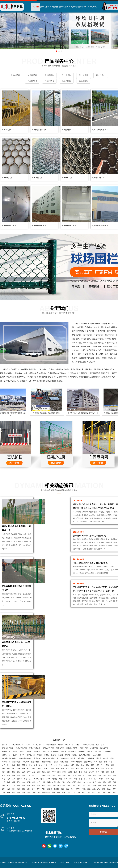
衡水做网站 (88, 762)
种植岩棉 (91, 758)
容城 (99, 786)
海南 (14, 765)
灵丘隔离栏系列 (54, 11)
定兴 (84, 786)
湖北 (35, 765)
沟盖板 (15, 751)
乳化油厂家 (40, 745)
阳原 (109, 789)
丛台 (90, 779)
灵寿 (9, 775)
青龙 (60, 779)
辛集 (49, 775)
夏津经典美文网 (88, 745)
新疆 (112, 765)
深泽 (19, 775)
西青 (24, 772)
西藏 (4, 769)
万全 (4, 792)
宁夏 (72, 765)
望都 (109, 786)
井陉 (102, 772)
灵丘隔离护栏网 (68, 130)
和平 (102, 769)
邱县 (29, 782)
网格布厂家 (60, 748)
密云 (92, 769)
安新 (114, 786)
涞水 (69, 786)
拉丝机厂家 (6, 745)
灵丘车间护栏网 (8, 130)
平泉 (59, 792)
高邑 (14, 775)
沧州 (89, 792)
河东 (107, 769)
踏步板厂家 (104, 748)
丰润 (104, 775)
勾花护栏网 (72, 751)
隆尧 (94, 782)
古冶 (89, 775)
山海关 (48, 779)
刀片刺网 (97, 751)
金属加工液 (69, 745)
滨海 (49, 772)
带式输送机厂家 (21, 748)
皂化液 (56, 762)
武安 (59, 782)
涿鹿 (14, 792)
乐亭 (4, 779)
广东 (111, 762)
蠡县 (14, 789)
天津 (107, 765)
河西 (112, 769)
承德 (29, 792)
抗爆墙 (106, 758)
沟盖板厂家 (6, 755)
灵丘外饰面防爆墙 (9, 226)
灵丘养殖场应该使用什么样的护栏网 (89, 536)
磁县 (14, 782)
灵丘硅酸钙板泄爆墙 (100, 226)
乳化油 (78, 745)
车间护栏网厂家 (48, 748)
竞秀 (49, 786)
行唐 (4, 775)
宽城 (79, 792)
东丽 (19, 772)
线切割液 (26, 762)
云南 (9, 769)
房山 (57, 769)
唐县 (89, 786)
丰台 (34, 769)
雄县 (29, 789)
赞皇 (24, 775)
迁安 (30, 779)
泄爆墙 (53, 755)
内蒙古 (66, 765)
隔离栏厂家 (84, 748)
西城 (24, 769)
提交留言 (103, 832)
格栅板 (46, 755)
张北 (84, 789)
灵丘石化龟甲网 (38, 178)
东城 (19, 769)
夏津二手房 (100, 745)
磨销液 (61, 745)
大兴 (77, 769)
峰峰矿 (101, 779)
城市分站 (5, 15)
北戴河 (55, 779)
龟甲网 (22, 751)
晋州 (59, 775)
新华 (86, 772)
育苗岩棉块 (81, 758)
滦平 (64, 792)
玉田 (14, 779)
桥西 (81, 772)
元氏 (39, 775)
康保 (89, 789)
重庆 (96, 762)
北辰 (34, 772)
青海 (77, 765)
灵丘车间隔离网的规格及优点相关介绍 (90, 563)
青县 (109, 792)
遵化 (25, 779)
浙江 (14, 769)
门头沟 (51, 769)
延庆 (97, 769)
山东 (82, 765)
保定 (44, 786)
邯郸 (80, 779)
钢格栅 (39, 755)
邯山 (85, 779)
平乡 (14, 786)
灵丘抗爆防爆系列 (73, 11)
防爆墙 (67, 755)
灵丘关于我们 (45, 11)
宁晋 (109, 782)
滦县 (109, 775)
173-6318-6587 (16, 818)
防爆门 (113, 758)
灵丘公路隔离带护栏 (100, 130)
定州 (39, 789)
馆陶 (44, 782)
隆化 (69, 792)
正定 (107, 772)
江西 (51, 765)
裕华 (97, 772)
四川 (102, 765)
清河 (24, 786)
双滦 (39, 792)
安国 (44, 789)
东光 (114, 792)
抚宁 (70, 779)
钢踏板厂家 (94, 748)
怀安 (114, 789)
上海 (87, 765)
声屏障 (29, 751)
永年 (24, 782)
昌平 (72, 769)
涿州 (34, 789)
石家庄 (70, 772)
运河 (99, 792)
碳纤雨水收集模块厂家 (51, 758)
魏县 (49, 782)
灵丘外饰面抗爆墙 (69, 226)
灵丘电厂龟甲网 (98, 178)
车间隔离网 (55, 751)
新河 (4, 786)
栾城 (112, 772)
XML (68, 863)
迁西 (9, 779)
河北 (19, 765)
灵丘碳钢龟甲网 (8, 178)
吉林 (56, 765)
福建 (101, 762)
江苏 (46, 765)
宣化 (72, 789)
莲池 (54, 786)
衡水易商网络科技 (112, 863)
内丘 (84, 782)
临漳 (107, 779)
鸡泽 (34, 782)
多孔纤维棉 (97, 755)
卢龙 (75, 779)
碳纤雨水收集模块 (25, 758)
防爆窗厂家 (6, 762)
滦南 (114, 775)
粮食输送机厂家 (72, 748)
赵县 (44, 775)
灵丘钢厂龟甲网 (68, 178)
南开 (4, 772)
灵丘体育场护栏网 (39, 130)
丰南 (99, 775)
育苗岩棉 (37, 758)
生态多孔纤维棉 (85, 755)
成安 (112, 779)
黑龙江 (25, 765)
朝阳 (29, 769)
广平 (39, 782)
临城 (79, 782)
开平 (94, 775)
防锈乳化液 (35, 762)
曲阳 (9, 789)
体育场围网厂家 (18, 745)
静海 (59, 772)
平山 (34, 775)
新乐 (64, 775)
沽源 (94, 789)
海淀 (46, 769)
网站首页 (35, 7)
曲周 (54, 782)
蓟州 (64, 772)
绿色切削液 (64, 762)
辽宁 (61, 765)
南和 (104, 782)
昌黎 (65, 779)
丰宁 (74, 792)
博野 (24, 789)
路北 (84, 775)
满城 (59, 786)
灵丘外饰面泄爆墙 (39, 226)
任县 (99, 782)
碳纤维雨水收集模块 (9, 758)
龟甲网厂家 (6, 751)
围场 (84, 792)
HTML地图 (84, 863)
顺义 (67, 769)
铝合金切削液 (51, 745)
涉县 (9, 782)
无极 (29, 775)
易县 (4, 789)
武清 (39, 772)
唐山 (74, 775)
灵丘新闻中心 (83, 11)
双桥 (34, 792)
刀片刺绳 (45, 751)
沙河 (39, 786)
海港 (42, 779)
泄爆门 (60, 755)
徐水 (79, 786)
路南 (79, 775)
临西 (29, 786)
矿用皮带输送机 (35, 748)
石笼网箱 (37, 751)
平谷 (87, 769)
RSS (62, 863)
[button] (56, 51)
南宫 (34, 786)
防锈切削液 (16, 762)
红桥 (14, 772)
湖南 (41, 765)
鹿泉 (69, 775)
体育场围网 (107, 751)
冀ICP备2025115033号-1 (47, 863)
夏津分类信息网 (8, 748)
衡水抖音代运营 (76, 762)
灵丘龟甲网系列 (64, 11)
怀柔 (82, 769)
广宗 (9, 786)
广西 (4, 765)
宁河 (54, 772)
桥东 (69, 782)
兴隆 (54, 792)
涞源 (104, 786)
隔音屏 (64, 751)
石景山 (40, 769)
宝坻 (44, 772)
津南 (29, 772)
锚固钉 (15, 755)
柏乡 (89, 782)
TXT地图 (74, 863)
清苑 (64, 786)
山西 (92, 765)
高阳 (94, 786)
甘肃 (106, 762)
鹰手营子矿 (46, 792)
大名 (4, 782)
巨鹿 (114, 782)
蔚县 (104, 789)
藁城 (54, 775)
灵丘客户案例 (92, 11)
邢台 (64, 782)
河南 (30, 765)
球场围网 (82, 751)
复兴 (96, 779)
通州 (62, 769)
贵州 (9, 765)
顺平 (19, 789)
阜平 (74, 786)
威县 (19, 786)
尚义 (99, 789)
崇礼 (24, 792)
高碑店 (50, 789)
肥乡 (19, 782)
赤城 (19, 792)
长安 (76, 772)
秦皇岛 (36, 779)
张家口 (56, 789)
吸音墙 (90, 751)
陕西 (97, 765)
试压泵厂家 (30, 745)
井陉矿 (92, 772)
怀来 (9, 792)
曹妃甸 (20, 779)
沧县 (104, 792)
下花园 (78, 789)
